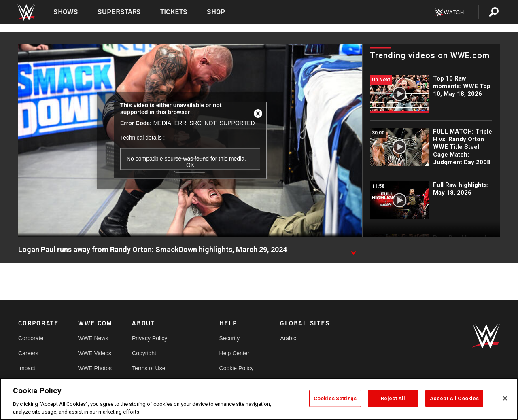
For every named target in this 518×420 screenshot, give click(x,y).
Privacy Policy (150, 338)
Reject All (393, 398)
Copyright (144, 353)
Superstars (119, 12)
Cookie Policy (237, 368)
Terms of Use (149, 368)
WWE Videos (95, 353)
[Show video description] (353, 250)
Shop (216, 12)
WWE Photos (95, 368)
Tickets (174, 12)
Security (230, 338)
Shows (66, 12)
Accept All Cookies (454, 398)
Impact (27, 368)
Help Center (235, 353)
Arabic (288, 338)
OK (190, 165)
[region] (259, 399)
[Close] (505, 398)
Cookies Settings (335, 398)
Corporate (31, 338)
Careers (28, 353)
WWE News (93, 338)
